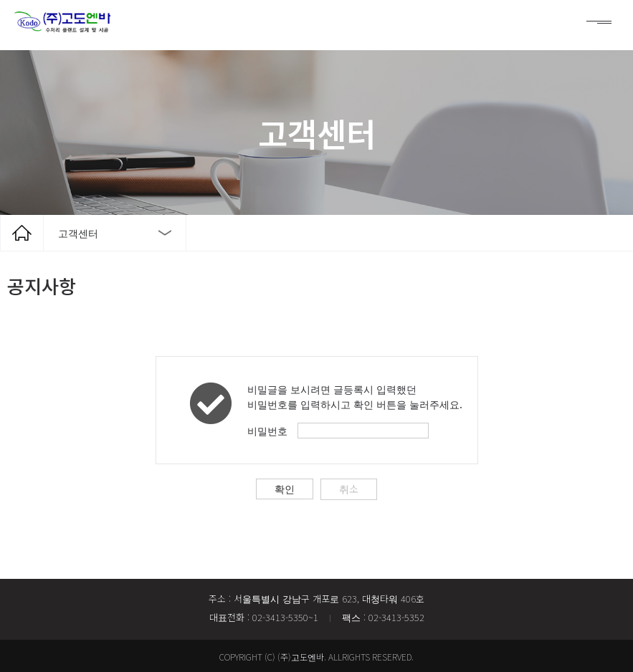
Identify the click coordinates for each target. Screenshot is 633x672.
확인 (285, 487)
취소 (348, 487)
